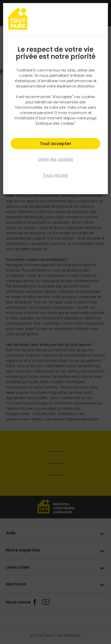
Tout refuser (55, 175)
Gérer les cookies (55, 159)
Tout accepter (55, 144)
